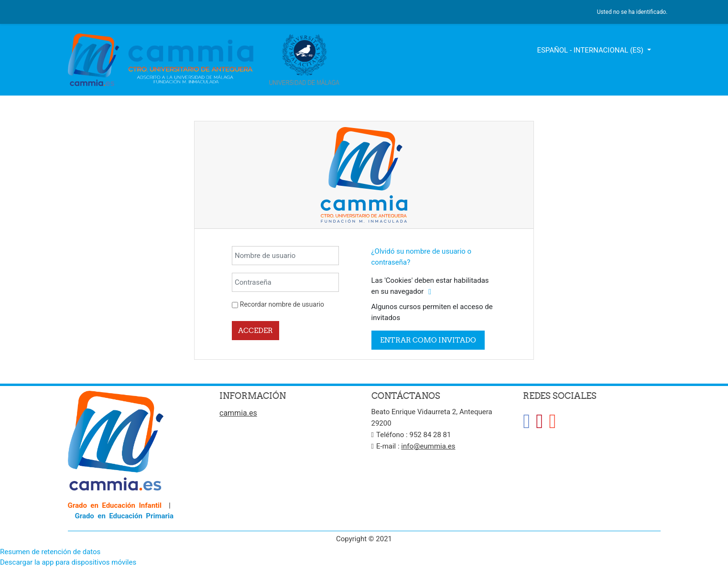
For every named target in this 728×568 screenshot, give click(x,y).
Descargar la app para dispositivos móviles (68, 562)
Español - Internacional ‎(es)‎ (591, 50)
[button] (430, 292)
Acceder (255, 330)
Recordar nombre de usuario (282, 304)
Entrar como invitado (428, 340)
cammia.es (238, 413)
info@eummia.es (428, 446)
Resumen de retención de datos (50, 552)
